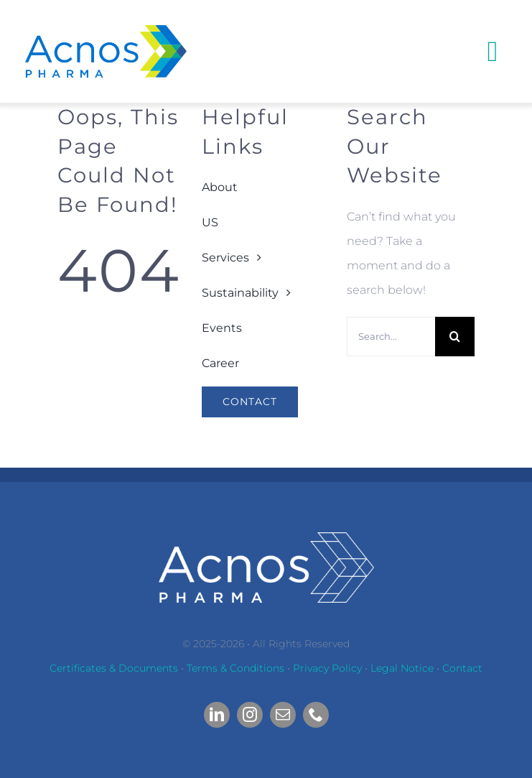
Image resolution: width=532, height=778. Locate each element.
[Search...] (391, 337)
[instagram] (250, 715)
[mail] (283, 715)
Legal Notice (402, 668)
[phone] (316, 715)
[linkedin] (217, 715)
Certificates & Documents (114, 668)
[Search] (455, 337)
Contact (462, 668)
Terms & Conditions (235, 668)
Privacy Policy (327, 668)
